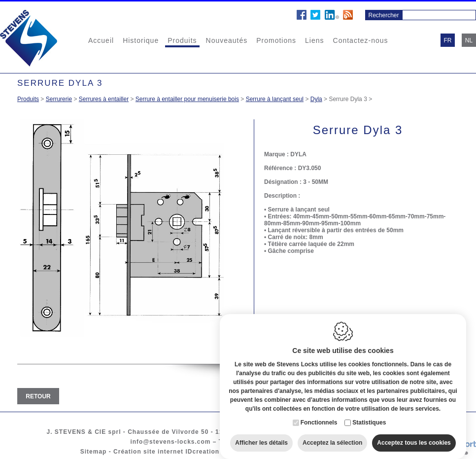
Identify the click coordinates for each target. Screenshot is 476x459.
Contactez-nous (361, 40)
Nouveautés (227, 40)
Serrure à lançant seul (275, 99)
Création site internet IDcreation (166, 452)
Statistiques (369, 417)
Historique (141, 40)
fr (448, 40)
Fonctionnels (319, 417)
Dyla (316, 99)
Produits (182, 40)
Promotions (276, 40)
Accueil (101, 40)
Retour (38, 396)
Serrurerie (59, 99)
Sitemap (94, 452)
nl (469, 40)
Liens (314, 40)
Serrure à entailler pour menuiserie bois (187, 99)
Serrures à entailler (104, 99)
